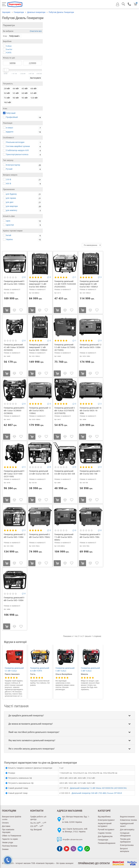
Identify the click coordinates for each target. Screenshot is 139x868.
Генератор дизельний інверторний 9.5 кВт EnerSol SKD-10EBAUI (89, 284)
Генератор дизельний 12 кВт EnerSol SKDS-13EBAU (40, 410)
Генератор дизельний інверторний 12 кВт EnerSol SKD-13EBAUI (38, 347)
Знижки (5, 849)
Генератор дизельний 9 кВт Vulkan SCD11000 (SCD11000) (14, 474)
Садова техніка (105, 833)
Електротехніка (127, 845)
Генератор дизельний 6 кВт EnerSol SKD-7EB (90, 472)
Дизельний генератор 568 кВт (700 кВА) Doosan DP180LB (97, 793)
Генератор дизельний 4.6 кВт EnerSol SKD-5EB (65, 472)
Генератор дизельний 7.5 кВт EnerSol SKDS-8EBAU (64, 537)
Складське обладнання (125, 834)
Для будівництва (105, 836)
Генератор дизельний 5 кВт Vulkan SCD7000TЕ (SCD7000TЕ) (65, 410)
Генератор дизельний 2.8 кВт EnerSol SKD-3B (39, 472)
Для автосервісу (127, 829)
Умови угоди (7, 842)
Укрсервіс (6, 12)
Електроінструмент (106, 820)
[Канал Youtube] (67, 849)
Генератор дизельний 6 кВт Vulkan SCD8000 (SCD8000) (14, 410)
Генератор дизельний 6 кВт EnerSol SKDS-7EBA (90, 536)
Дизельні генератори (36, 12)
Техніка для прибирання (125, 840)
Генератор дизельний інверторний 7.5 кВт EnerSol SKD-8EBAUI (38, 284)
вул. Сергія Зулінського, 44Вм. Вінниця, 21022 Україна (75, 830)
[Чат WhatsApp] (87, 849)
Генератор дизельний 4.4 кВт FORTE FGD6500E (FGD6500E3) (65, 284)
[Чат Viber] (73, 849)
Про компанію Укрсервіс (8, 831)
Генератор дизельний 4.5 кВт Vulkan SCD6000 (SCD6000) (14, 347)
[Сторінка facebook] (60, 849)
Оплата (5, 823)
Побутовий (15, 36)
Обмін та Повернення (12, 836)
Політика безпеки (10, 846)
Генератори (19, 12)
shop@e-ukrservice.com (72, 839)
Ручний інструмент (106, 829)
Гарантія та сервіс (10, 839)
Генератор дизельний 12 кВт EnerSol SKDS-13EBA (90, 346)
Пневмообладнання (107, 843)
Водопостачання (127, 817)
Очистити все (35, 31)
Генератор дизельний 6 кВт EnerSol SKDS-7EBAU (40, 536)
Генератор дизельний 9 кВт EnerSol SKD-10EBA (14, 599)
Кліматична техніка (128, 820)
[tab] (69, 715)
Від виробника (104, 817)
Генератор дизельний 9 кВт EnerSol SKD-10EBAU (14, 283)
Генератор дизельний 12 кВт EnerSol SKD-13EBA (15, 536)
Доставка (6, 826)
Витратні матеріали (125, 850)
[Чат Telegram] (80, 849)
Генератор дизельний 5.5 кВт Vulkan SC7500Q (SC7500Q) (65, 347)
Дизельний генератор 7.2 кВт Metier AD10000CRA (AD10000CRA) (98, 788)
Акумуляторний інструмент (105, 825)
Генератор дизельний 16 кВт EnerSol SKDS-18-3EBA (90, 410)
